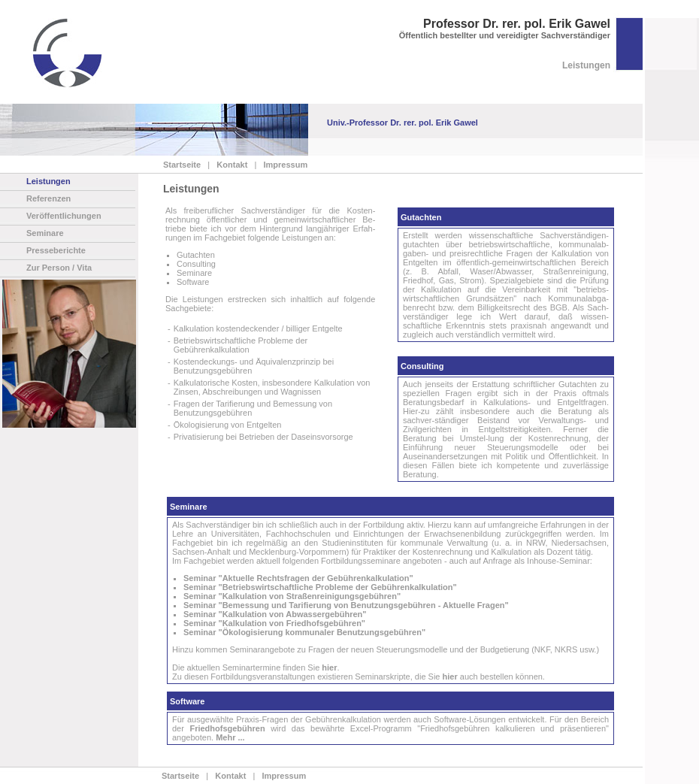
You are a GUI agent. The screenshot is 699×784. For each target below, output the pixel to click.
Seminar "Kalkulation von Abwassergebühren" (275, 614)
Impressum (283, 165)
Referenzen (48, 198)
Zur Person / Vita (59, 268)
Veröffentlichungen (64, 216)
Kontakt (230, 165)
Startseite (182, 165)
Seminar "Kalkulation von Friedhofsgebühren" (274, 623)
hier (329, 667)
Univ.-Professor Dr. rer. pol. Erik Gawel (402, 123)
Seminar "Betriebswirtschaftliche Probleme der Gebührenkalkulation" (320, 587)
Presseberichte (56, 250)
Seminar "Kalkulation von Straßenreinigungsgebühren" (292, 596)
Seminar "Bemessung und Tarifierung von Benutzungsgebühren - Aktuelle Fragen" (346, 605)
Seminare (45, 233)
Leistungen (48, 181)
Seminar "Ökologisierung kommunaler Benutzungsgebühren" (304, 632)
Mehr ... (230, 737)
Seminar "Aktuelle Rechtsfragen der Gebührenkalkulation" (298, 578)
